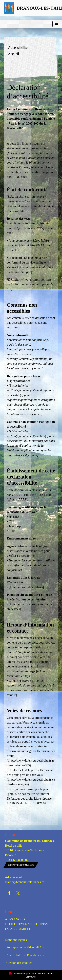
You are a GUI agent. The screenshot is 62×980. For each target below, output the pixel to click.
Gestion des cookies (19, 963)
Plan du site (34, 955)
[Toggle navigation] (57, 24)
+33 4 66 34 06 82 (17, 860)
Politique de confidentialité (24, 947)
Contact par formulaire (21, 865)
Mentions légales (16, 940)
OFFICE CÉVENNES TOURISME (28, 924)
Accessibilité (15, 955)
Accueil (14, 54)
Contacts (12, 835)
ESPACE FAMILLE (18, 929)
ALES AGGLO (15, 919)
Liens (9, 912)
